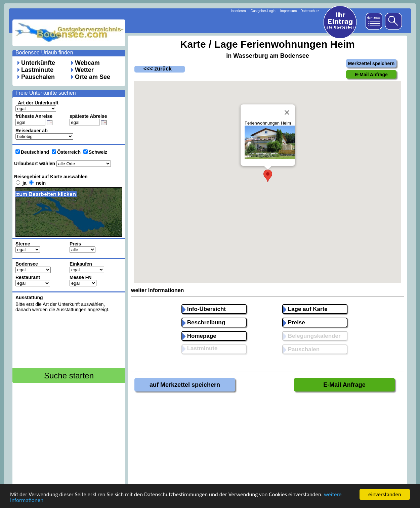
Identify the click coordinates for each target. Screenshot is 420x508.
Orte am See (93, 77)
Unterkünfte (38, 63)
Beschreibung (204, 322)
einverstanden (385, 494)
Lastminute (37, 70)
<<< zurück (153, 69)
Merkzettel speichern (371, 63)
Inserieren (238, 11)
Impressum (288, 11)
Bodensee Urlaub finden (44, 53)
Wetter (84, 70)
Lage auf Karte (305, 309)
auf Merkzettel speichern (185, 385)
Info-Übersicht (204, 309)
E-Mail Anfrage (344, 385)
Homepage (199, 336)
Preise (294, 322)
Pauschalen (38, 77)
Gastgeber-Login (263, 11)
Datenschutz (310, 11)
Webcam (87, 63)
